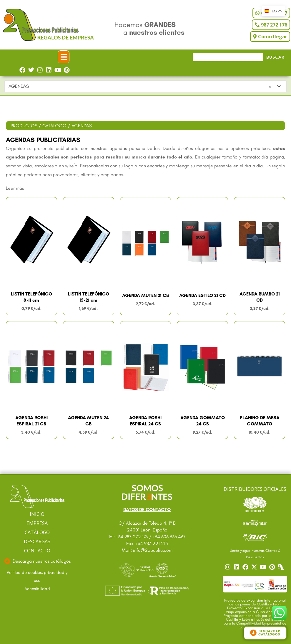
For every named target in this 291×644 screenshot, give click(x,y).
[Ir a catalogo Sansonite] (255, 523)
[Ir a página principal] (37, 497)
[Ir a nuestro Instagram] (229, 567)
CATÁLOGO (54, 126)
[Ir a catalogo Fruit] (255, 504)
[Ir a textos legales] (37, 577)
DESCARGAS (37, 541)
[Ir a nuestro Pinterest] (273, 567)
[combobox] (145, 86)
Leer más (15, 188)
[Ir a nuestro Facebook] (246, 567)
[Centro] (282, 567)
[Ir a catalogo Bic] (255, 537)
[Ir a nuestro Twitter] (255, 567)
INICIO (37, 514)
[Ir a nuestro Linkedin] (237, 567)
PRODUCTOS (24, 126)
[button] (64, 57)
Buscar (275, 57)
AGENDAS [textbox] (140, 86)
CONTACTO (37, 551)
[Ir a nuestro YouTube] (264, 567)
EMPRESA (37, 523)
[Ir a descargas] (37, 561)
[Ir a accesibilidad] (37, 589)
